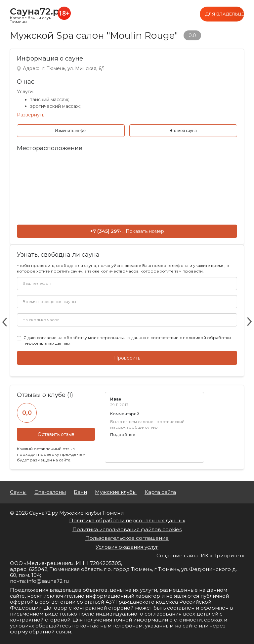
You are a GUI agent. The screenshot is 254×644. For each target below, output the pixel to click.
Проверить (127, 358)
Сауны (18, 492)
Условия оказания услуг (127, 547)
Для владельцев (225, 14)
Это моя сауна (183, 130)
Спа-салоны (50, 492)
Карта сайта (160, 492)
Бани (80, 492)
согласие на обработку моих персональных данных (91, 338)
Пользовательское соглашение (127, 538)
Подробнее (123, 434)
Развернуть (31, 115)
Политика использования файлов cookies (127, 529)
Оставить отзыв (56, 434)
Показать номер (145, 231)
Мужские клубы (116, 492)
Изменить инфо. (71, 130)
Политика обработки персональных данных (127, 520)
